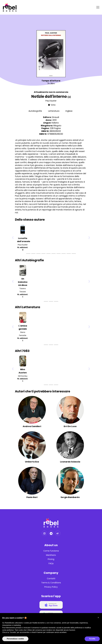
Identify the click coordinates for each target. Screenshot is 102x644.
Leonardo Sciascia (70, 462)
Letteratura (54, 111)
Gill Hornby (23, 376)
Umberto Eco (32, 462)
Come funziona (51, 551)
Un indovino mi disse (23, 282)
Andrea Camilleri (32, 426)
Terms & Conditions (51, 583)
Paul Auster (51, 101)
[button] (98, 618)
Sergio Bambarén (70, 497)
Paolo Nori (32, 497)
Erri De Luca (70, 426)
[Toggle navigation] (97, 7)
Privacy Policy (51, 587)
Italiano (55, 123)
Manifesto (51, 555)
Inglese (69, 111)
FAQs (51, 564)
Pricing (51, 559)
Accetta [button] (92, 639)
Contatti (51, 579)
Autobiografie (36, 111)
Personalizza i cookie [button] (15, 639)
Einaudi (56, 117)
